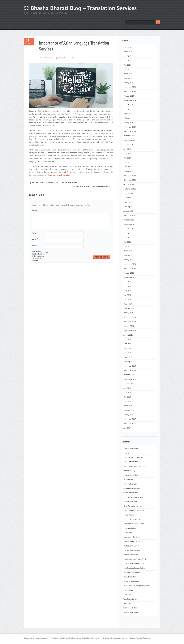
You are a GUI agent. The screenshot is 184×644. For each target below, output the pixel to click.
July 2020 (127, 286)
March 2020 (128, 304)
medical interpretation (132, 550)
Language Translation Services (135, 524)
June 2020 (127, 291)
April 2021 (127, 247)
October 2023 (129, 136)
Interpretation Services (132, 520)
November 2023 (130, 132)
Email (35, 239)
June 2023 (127, 154)
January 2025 (128, 83)
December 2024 (130, 87)
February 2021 (129, 255)
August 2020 (128, 282)
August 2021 (128, 229)
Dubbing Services (130, 484)
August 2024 (128, 105)
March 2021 (128, 251)
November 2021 (130, 216)
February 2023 (129, 167)
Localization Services (131, 537)
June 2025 (127, 61)
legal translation (130, 528)
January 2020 (128, 313)
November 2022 (130, 180)
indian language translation (134, 511)
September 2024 (130, 101)
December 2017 (130, 419)
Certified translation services (134, 466)
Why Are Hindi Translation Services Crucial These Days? (54, 183)
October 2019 (129, 326)
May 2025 (127, 65)
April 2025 (127, 70)
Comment (37, 210)
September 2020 (130, 278)
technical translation (131, 581)
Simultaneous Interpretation (134, 568)
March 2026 (128, 52)
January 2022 (128, 211)
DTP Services (128, 480)
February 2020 (129, 309)
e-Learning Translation (132, 489)
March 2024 (128, 114)
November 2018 (130, 371)
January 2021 (128, 260)
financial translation (131, 493)
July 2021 (127, 233)
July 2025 (127, 56)
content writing (129, 471)
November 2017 (130, 424)
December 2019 (130, 317)
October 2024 (129, 96)
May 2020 (127, 295)
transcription (128, 590)
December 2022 (130, 176)
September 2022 (130, 189)
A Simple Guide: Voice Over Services (115, 638)
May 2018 (127, 397)
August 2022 (128, 194)
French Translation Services (134, 497)
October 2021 (129, 220)
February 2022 (129, 207)
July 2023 (127, 149)
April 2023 (127, 163)
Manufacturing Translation (133, 542)
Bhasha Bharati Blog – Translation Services (84, 9)
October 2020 (129, 273)
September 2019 (130, 331)
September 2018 (130, 379)
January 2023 (128, 171)
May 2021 (127, 242)
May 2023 (127, 158)
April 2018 (127, 402)
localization (128, 533)
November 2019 (130, 322)
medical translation (131, 555)
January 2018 (128, 415)
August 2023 (128, 145)
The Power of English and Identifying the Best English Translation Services (76, 638)
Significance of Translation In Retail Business (92, 187)
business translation (131, 462)
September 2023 (130, 140)
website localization (131, 608)
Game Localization (130, 502)
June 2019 (127, 344)
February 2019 (129, 362)
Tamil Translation (130, 577)
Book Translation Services (133, 458)
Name (35, 233)
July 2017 (127, 428)
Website (35, 245)
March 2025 (128, 74)
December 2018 (130, 366)
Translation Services (131, 599)
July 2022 (127, 198)
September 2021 (130, 224)
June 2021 (127, 238)
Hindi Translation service (133, 506)
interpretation (129, 515)
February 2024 (129, 118)
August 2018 (128, 384)
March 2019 (128, 357)
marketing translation (131, 546)
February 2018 (129, 410)
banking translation (131, 449)
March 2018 (128, 406)
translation (64, 58)
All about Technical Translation (140, 638)
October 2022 (129, 185)
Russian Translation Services (134, 564)
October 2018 (129, 375)
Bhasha (126, 453)
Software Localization (132, 573)
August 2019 (128, 335)
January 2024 (128, 123)
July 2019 (127, 340)
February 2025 (129, 78)
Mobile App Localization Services (136, 559)
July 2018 (127, 388)
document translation (131, 475)
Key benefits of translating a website (36, 638)
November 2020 (130, 269)
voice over (127, 604)
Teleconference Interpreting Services (137, 586)
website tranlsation (131, 612)
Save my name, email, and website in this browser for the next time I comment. (38, 256)
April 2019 (127, 353)
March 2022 (128, 202)
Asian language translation (59, 175)
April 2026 (127, 47)
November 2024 (130, 92)
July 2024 (127, 109)
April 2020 (127, 300)
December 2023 (130, 127)
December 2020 (130, 264)
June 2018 (127, 393)
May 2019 (127, 348)
